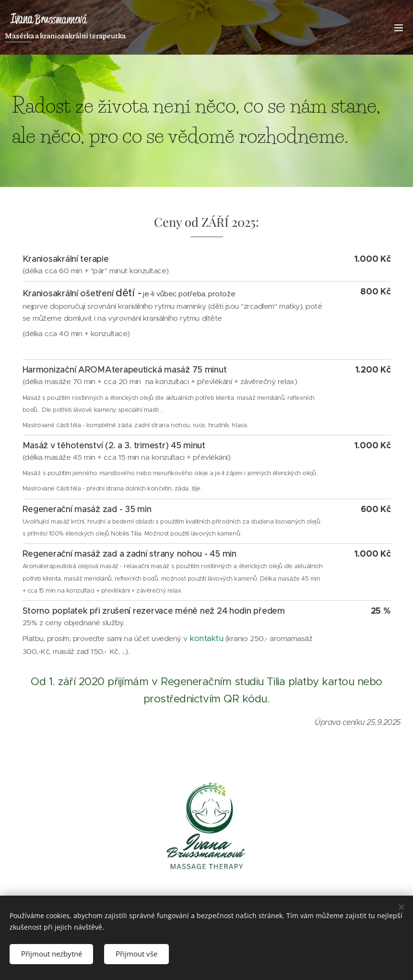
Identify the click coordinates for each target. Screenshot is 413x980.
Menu (399, 28)
